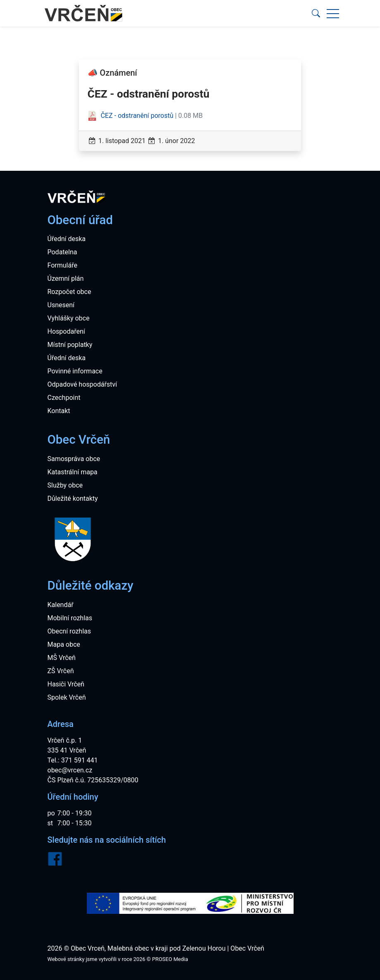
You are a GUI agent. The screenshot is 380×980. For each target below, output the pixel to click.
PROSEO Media (170, 959)
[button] (316, 13)
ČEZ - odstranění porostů (131, 116)
